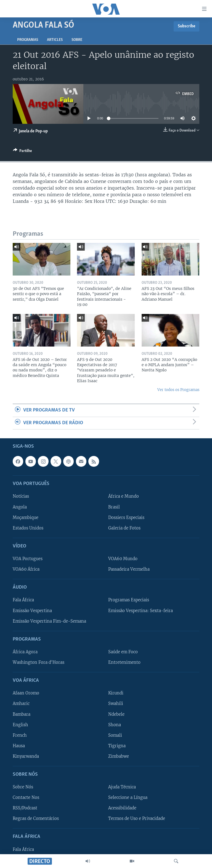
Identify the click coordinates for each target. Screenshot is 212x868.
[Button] (22, 152)
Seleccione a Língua (128, 798)
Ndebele (116, 714)
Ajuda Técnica (122, 787)
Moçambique (26, 517)
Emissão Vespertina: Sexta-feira (141, 610)
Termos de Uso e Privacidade (137, 819)
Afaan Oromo (26, 693)
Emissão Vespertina (32, 610)
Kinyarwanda (26, 756)
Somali (115, 735)
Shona (115, 725)
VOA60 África (26, 569)
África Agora (25, 652)
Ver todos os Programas (178, 390)
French (20, 735)
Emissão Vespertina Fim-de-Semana (49, 621)
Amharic (21, 704)
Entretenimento (124, 662)
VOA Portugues (28, 559)
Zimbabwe (119, 756)
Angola (20, 507)
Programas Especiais (129, 600)
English (20, 725)
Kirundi (116, 693)
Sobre (77, 40)
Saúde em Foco (123, 652)
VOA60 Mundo (123, 559)
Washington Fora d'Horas (39, 662)
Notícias (21, 496)
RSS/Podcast (25, 808)
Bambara (22, 714)
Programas (28, 40)
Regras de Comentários (36, 819)
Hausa (19, 746)
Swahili (116, 704)
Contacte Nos (26, 798)
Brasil (114, 507)
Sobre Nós (23, 787)
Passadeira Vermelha (129, 569)
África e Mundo (124, 496)
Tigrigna (117, 746)
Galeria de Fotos (124, 528)
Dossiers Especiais (126, 517)
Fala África (23, 600)
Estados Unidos (28, 528)
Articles (55, 40)
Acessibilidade (122, 808)
